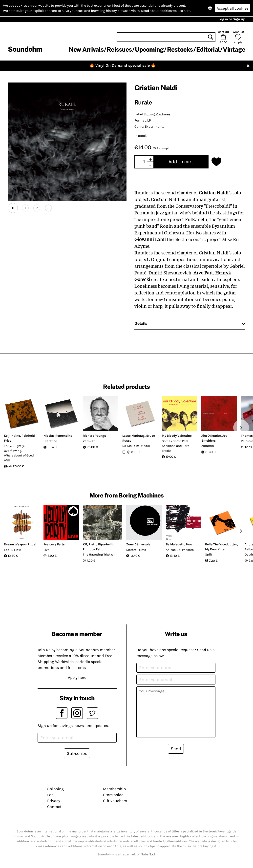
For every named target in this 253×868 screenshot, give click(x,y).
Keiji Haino (12, 436)
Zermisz (89, 441)
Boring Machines (157, 114)
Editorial (208, 49)
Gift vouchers (115, 801)
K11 (85, 544)
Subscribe (77, 753)
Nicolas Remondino (58, 436)
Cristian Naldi (156, 88)
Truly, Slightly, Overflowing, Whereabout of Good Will (19, 453)
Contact (54, 807)
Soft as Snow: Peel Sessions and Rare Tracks (176, 446)
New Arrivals (86, 49)
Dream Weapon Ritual (20, 544)
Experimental (155, 127)
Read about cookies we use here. (166, 11)
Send (176, 749)
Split (209, 554)
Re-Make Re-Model (136, 446)
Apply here (77, 677)
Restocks (180, 49)
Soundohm (25, 49)
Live (46, 550)
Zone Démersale (138, 544)
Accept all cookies (233, 8)
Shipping (55, 789)
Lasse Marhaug (134, 436)
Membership (114, 789)
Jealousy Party (54, 544)
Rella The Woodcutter (221, 544)
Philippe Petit (93, 549)
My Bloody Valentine (177, 436)
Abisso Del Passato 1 (181, 550)
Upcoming (149, 49)
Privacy (54, 801)
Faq (50, 795)
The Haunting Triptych (99, 554)
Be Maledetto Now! (180, 544)
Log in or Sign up (232, 19)
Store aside (113, 795)
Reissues (119, 49)
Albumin (208, 446)
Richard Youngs (94, 436)
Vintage (234, 49)
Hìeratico (50, 441)
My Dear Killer (215, 549)
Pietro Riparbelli (101, 544)
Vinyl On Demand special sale (123, 65)
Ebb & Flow (12, 550)
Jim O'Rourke (211, 436)
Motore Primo (136, 550)
